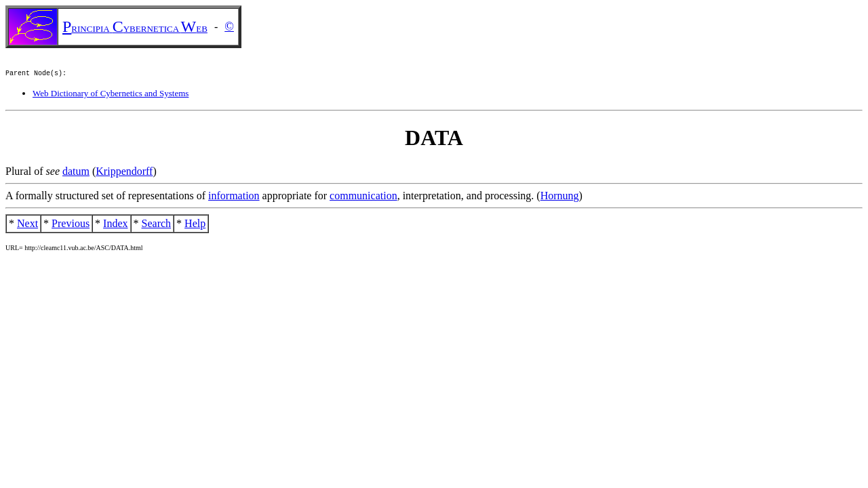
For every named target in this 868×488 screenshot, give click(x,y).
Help (195, 225)
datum (76, 173)
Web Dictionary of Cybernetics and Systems (111, 95)
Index (115, 225)
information (234, 198)
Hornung (560, 198)
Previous (71, 225)
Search (157, 225)
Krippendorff (124, 173)
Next (27, 225)
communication (363, 198)
